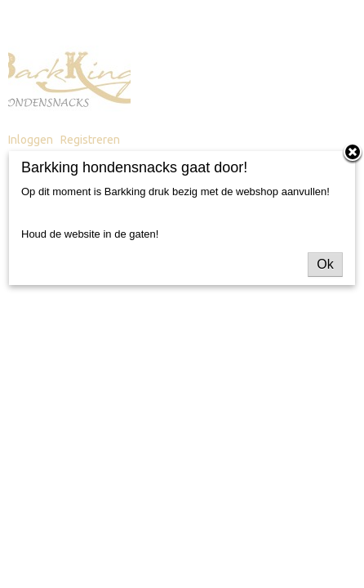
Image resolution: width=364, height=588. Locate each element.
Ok (325, 264)
